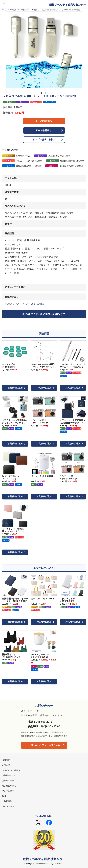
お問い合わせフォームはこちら (44, 745)
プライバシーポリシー (12, 770)
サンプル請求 (8, 791)
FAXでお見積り (44, 130)
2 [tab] (46, 94)
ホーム (4, 10)
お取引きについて (10, 775)
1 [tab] (42, 94)
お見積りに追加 (44, 121)
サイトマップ (8, 806)
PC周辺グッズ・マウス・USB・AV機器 (23, 10)
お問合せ (6, 765)
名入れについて (9, 786)
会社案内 (6, 760)
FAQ (4, 796)
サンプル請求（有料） (44, 140)
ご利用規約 (7, 801)
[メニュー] (4, 4)
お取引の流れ (8, 780)
